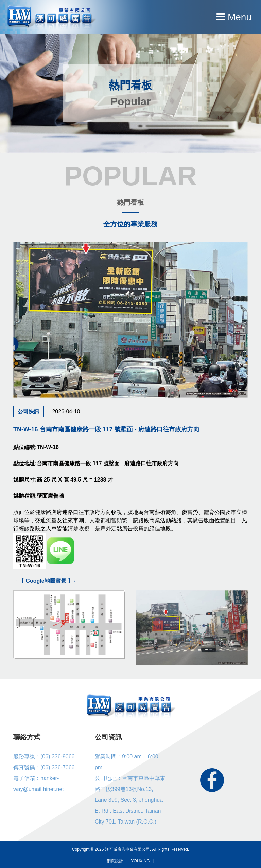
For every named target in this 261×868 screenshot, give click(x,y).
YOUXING (140, 861)
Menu (234, 17)
